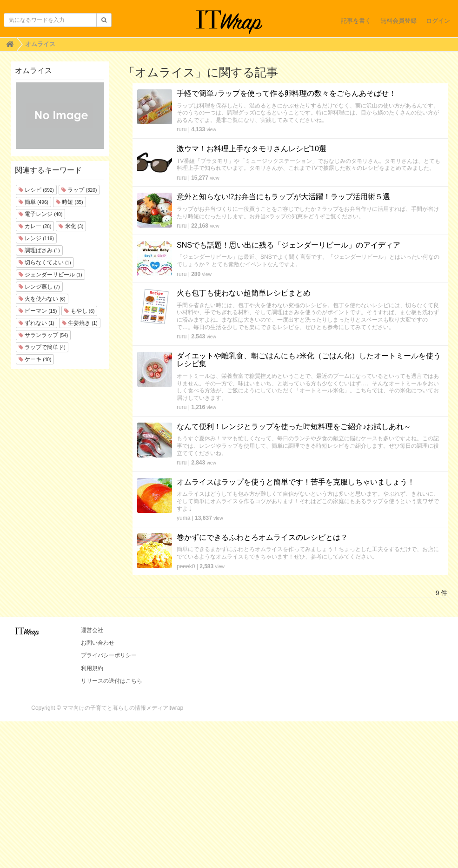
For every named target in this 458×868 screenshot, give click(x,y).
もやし (79, 311)
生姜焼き (80, 323)
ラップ (79, 190)
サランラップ (43, 335)
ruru (182, 129)
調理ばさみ (39, 250)
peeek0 (186, 566)
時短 (70, 202)
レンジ (36, 238)
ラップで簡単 (42, 347)
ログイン (438, 21)
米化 (71, 226)
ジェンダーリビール (50, 275)
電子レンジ (41, 214)
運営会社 (92, 630)
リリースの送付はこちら (112, 681)
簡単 (33, 202)
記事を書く (356, 21)
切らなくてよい (45, 262)
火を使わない (42, 299)
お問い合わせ (98, 643)
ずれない (37, 323)
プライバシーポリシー (109, 655)
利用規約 (92, 668)
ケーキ (35, 359)
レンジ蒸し (39, 287)
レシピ (36, 190)
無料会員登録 (398, 21)
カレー (35, 226)
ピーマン (38, 311)
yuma (183, 518)
